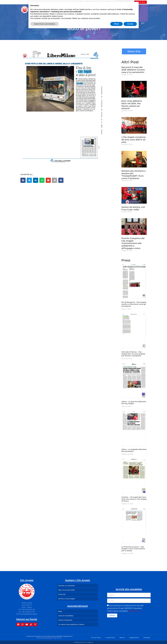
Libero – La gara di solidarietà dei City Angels (134, 403)
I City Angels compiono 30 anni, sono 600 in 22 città (134, 140)
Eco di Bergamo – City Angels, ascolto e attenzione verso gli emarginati (134, 304)
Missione (53, 9)
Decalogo (147, 638)
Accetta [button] (130, 638)
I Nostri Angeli (84, 9)
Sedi (68, 9)
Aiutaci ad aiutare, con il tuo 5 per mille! (133, 208)
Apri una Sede (105, 2)
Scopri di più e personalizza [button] (45, 638)
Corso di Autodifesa (122, 2)
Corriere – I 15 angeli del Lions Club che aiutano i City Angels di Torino (134, 499)
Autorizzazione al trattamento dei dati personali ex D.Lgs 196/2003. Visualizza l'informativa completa (125, 608)
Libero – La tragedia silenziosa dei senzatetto (134, 450)
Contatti (122, 9)
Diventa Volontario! (88, 2)
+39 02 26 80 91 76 (28, 612)
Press (110, 9)
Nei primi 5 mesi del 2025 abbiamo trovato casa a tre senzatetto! (133, 70)
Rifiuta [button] (116, 638)
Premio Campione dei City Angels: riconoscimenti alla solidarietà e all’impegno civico (133, 243)
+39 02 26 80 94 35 (28, 609)
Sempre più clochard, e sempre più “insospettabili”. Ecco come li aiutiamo (134, 175)
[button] (23, 180)
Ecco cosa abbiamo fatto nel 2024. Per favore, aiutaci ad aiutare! (132, 105)
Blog (100, 9)
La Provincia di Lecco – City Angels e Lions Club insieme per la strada (133, 549)
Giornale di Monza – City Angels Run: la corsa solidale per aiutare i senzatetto (133, 354)
